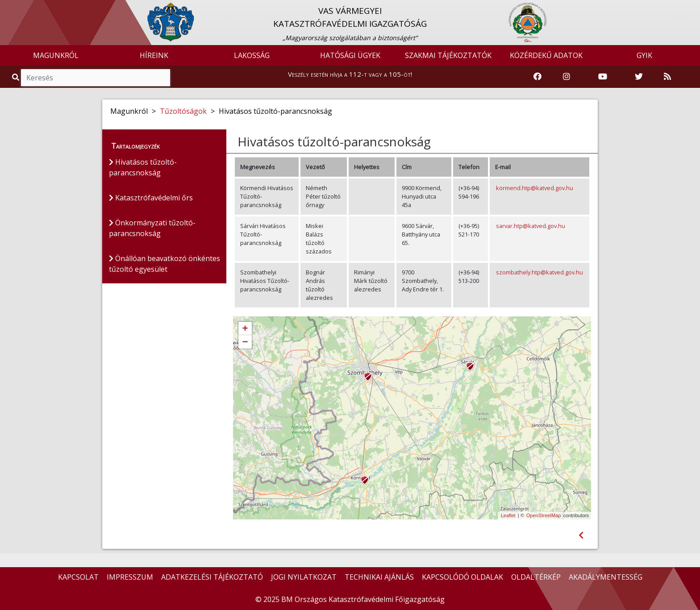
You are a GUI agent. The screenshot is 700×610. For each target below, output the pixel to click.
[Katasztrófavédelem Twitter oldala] (639, 77)
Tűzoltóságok (183, 111)
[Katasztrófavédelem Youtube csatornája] (603, 77)
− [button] (245, 342)
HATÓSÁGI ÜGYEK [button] (350, 55)
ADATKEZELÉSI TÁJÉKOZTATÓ (212, 577)
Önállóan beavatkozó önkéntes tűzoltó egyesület (165, 264)
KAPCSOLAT (78, 577)
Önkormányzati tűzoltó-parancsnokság (152, 228)
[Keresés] (96, 78)
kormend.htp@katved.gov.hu (535, 188)
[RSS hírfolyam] (667, 77)
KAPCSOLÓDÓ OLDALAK (462, 577)
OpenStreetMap (544, 515)
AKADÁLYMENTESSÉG (606, 577)
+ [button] (245, 329)
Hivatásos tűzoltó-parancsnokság (143, 167)
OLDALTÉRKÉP (536, 577)
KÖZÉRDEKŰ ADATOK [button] (546, 55)
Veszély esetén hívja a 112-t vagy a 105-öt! (350, 74)
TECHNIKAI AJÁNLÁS (379, 577)
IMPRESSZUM (130, 577)
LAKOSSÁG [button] (252, 55)
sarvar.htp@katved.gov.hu (531, 226)
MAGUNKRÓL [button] (56, 55)
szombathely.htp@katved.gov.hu (540, 272)
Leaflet (508, 515)
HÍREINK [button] (154, 55)
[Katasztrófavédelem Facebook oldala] (537, 77)
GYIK (644, 55)
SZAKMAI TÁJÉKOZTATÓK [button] (448, 55)
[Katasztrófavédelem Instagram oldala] (567, 77)
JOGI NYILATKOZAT (304, 577)
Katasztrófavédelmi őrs (151, 198)
